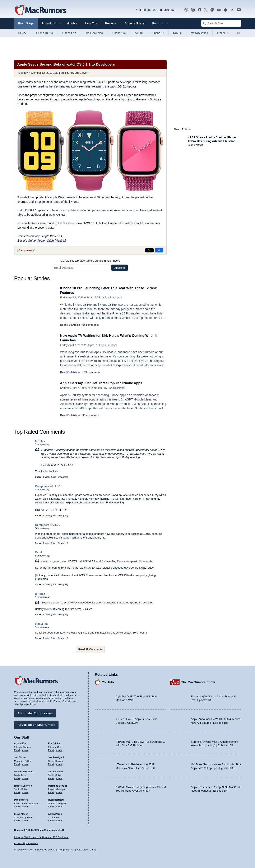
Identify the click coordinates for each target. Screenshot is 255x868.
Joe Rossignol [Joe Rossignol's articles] (56, 757)
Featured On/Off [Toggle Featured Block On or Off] (24, 850)
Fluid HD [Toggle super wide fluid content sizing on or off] (69, 850)
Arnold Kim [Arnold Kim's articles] (20, 743)
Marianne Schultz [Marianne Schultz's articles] (57, 785)
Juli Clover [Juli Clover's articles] (20, 757)
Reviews (111, 23)
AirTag (139, 33)
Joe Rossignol (113, 297)
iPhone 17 (223, 33)
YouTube (108, 682)
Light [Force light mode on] (85, 850)
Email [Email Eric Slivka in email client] (51, 750)
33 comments (91, 415)
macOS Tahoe (199, 33)
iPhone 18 (158, 33)
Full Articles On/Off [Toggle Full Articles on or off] (45, 850)
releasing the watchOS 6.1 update (114, 86)
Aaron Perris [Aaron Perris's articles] (55, 813)
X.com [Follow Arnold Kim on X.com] (25, 750)
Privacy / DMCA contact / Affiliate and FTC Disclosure (41, 837)
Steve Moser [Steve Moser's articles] (21, 813)
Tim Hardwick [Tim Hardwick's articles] (55, 771)
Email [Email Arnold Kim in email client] (17, 750)
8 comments (26, 250)
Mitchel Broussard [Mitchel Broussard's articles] (24, 771)
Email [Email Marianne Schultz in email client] (51, 792)
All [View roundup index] (238, 33)
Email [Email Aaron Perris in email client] (51, 820)
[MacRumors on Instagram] (193, 10)
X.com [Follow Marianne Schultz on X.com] (59, 792)
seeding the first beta (51, 86)
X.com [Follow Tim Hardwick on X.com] (59, 778)
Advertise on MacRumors (36, 724)
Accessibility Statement (26, 844)
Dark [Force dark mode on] (92, 850)
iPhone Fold (69, 33)
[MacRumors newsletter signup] (239, 10)
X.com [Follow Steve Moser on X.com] (25, 820)
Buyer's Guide (135, 23)
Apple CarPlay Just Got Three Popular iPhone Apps (104, 383)
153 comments (91, 372)
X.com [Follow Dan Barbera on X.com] (25, 806)
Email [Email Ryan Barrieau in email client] (51, 806)
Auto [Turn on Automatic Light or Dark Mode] (79, 850)
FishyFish (41, 624)
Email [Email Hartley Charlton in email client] (17, 792)
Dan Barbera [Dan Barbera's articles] (21, 799)
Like (54, 477)
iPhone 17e (119, 33)
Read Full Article (70, 325)
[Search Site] (221, 23)
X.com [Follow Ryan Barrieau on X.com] (59, 806)
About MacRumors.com (35, 713)
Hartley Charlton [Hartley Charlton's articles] (23, 785)
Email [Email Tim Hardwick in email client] (51, 778)
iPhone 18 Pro (44, 33)
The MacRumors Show (198, 682)
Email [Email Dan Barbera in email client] (17, 806)
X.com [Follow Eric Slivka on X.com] (59, 750)
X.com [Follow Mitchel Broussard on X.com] (25, 778)
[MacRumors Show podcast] (186, 10)
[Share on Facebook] (159, 250)
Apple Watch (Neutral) (52, 241)
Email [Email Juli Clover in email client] (17, 764)
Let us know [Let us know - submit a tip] (166, 10)
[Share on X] (149, 250)
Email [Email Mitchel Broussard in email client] (17, 778)
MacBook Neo (94, 33)
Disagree (62, 477)
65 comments (91, 325)
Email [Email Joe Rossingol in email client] (51, 764)
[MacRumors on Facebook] (200, 10)
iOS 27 (22, 33)
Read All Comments (90, 649)
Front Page (26, 23)
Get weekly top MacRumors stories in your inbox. (90, 261)
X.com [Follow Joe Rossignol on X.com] (59, 764)
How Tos (91, 23)
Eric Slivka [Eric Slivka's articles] (54, 743)
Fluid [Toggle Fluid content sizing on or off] (60, 850)
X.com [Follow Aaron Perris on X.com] (59, 820)
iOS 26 (177, 33)
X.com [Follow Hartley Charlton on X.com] (25, 792)
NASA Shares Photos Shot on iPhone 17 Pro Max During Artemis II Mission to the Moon (212, 141)
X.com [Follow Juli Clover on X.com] (25, 764)
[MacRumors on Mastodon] (212, 10)
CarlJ (39, 552)
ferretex (40, 441)
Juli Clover (81, 73)
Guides (72, 23)
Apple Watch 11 (52, 236)
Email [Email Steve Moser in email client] (17, 820)
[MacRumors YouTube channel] (219, 10)
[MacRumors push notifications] (226, 10)
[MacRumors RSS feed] (232, 10)
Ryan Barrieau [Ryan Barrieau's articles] (56, 799)
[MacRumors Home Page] (40, 10)
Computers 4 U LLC (48, 486)
